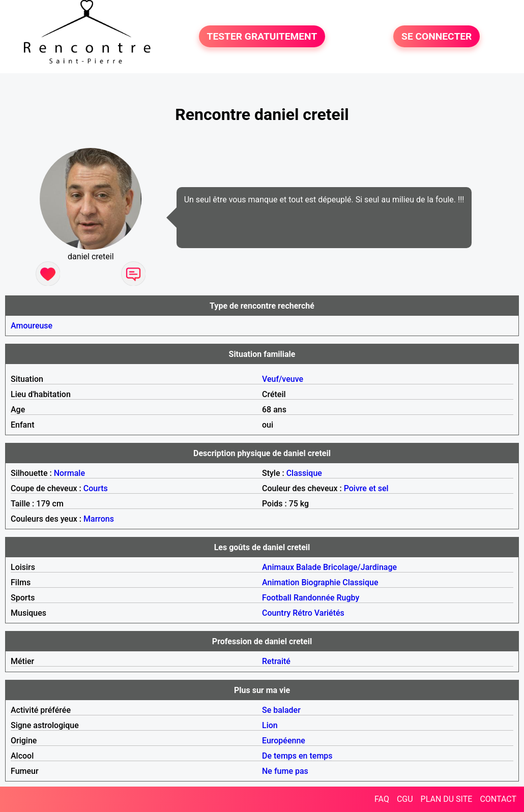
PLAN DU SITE (447, 799)
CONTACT (498, 799)
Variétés (329, 613)
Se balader (281, 710)
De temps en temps (297, 756)
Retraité (276, 661)
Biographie (321, 582)
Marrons (99, 519)
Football (277, 598)
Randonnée (314, 598)
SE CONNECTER (436, 36)
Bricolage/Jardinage (360, 567)
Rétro (302, 613)
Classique (304, 473)
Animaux (278, 567)
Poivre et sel (366, 488)
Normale (69, 473)
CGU (405, 799)
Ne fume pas (285, 771)
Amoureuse (32, 326)
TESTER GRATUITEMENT (262, 36)
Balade (309, 567)
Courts (96, 488)
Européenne (284, 741)
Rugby (348, 598)
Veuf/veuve (283, 379)
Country (276, 613)
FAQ (382, 799)
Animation (281, 582)
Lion (270, 725)
